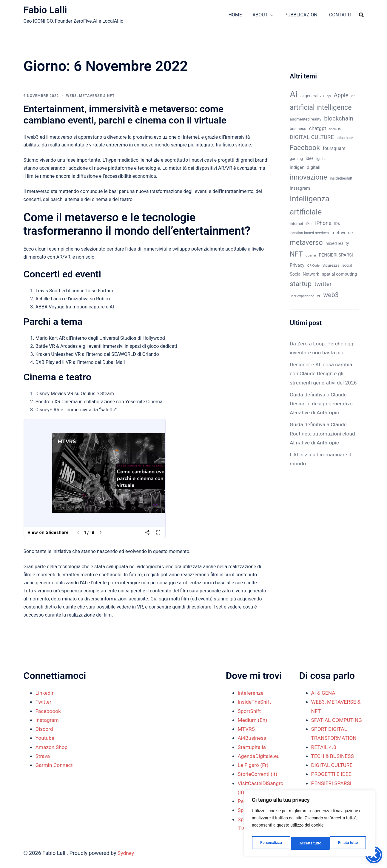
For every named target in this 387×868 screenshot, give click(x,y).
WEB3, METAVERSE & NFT (90, 96)
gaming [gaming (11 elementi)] (296, 159)
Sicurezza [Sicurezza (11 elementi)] (331, 265)
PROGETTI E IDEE (332, 783)
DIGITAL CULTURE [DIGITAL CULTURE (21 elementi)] (312, 137)
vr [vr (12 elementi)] (319, 296)
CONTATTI (340, 15)
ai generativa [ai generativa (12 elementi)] (312, 96)
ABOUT (260, 15)
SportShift (250, 711)
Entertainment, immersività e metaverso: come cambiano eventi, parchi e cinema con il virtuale (125, 115)
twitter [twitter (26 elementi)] (323, 284)
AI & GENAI (324, 693)
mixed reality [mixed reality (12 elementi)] (337, 243)
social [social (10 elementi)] (347, 265)
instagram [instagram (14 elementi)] (300, 188)
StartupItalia (252, 747)
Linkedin (46, 693)
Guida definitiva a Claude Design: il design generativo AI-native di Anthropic (322, 412)
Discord (45, 729)
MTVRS (247, 729)
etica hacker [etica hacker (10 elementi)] (347, 138)
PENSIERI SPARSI (332, 792)
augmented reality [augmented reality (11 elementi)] (306, 119)
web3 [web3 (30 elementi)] (331, 295)
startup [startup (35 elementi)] (301, 284)
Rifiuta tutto (309, 843)
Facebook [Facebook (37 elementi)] (305, 148)
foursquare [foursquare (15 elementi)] (334, 148)
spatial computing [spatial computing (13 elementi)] (339, 274)
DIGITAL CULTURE (333, 774)
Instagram (48, 720)
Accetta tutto (348, 843)
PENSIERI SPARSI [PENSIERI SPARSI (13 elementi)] (336, 255)
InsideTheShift (255, 702)
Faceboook (49, 711)
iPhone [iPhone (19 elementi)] (323, 223)
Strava (43, 756)
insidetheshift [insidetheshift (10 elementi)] (341, 178)
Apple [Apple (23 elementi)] (341, 95)
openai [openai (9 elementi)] (311, 255)
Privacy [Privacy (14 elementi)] (297, 265)
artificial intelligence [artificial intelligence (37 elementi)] (321, 107)
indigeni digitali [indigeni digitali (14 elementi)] (305, 167)
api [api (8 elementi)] (329, 96)
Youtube (45, 738)
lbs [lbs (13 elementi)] (337, 223)
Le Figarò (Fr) (254, 765)
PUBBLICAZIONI (302, 15)
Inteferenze (251, 693)
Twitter (44, 702)
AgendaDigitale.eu (260, 756)
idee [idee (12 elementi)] (310, 158)
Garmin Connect (55, 765)
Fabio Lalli (45, 10)
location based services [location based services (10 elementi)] (309, 233)
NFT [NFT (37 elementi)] (296, 254)
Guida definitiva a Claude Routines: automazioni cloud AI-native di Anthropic (324, 443)
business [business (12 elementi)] (298, 129)
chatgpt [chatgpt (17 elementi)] (318, 128)
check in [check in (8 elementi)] (335, 129)
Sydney (126, 853)
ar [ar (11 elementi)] (353, 96)
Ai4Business (253, 738)
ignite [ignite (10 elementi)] (321, 159)
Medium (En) (253, 720)
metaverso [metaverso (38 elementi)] (306, 243)
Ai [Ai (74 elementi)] (294, 94)
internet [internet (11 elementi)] (296, 224)
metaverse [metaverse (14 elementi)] (342, 233)
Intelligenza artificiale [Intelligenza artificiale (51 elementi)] (310, 205)
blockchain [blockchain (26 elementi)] (339, 118)
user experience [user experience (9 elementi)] (302, 296)
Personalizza (270, 843)
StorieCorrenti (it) (258, 774)
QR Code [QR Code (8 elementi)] (313, 266)
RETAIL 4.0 (324, 756)
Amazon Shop (52, 747)
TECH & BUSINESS (333, 765)
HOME (235, 15)
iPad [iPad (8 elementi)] (309, 224)
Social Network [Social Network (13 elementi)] (304, 274)
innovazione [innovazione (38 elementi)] (308, 177)
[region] (309, 825)
